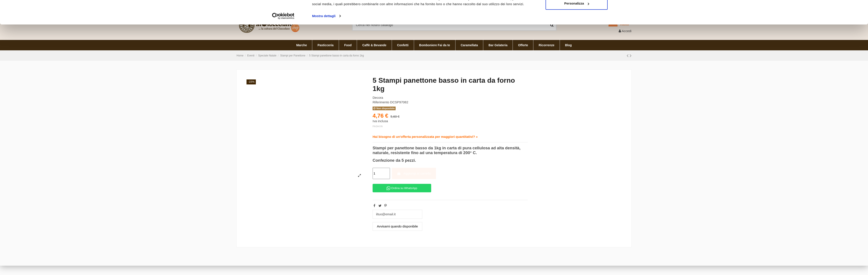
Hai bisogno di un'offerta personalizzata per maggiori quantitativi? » (425, 137)
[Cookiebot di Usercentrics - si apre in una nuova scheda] (283, 69)
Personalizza (577, 57)
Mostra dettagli (324, 69)
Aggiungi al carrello (414, 173)
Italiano (621, 4)
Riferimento (381, 102)
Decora (378, 98)
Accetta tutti (577, 42)
